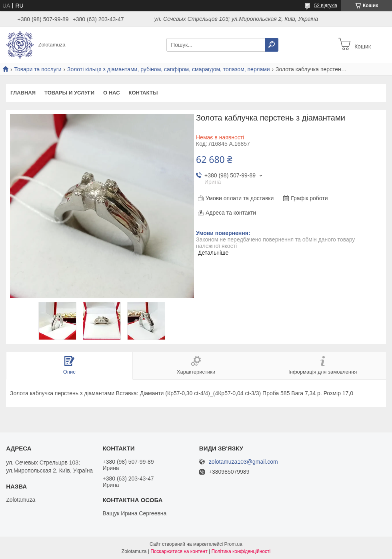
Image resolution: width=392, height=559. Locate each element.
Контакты (143, 93)
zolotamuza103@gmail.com (243, 462)
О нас (112, 93)
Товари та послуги (38, 69)
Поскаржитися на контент (179, 551)
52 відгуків (326, 6)
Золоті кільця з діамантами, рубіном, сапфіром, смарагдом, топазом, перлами (169, 69)
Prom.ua (233, 544)
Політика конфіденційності (241, 551)
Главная (23, 93)
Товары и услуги (69, 93)
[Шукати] (272, 45)
